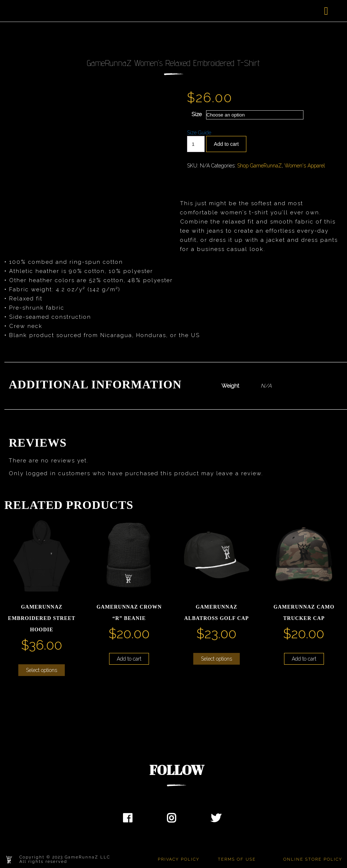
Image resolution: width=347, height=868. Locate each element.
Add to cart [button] (129, 659)
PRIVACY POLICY (179, 859)
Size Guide (199, 133)
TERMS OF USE (237, 859)
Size (197, 114)
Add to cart (226, 144)
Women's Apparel (305, 166)
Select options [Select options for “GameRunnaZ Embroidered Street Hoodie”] (42, 670)
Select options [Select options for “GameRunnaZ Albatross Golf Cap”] (217, 659)
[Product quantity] (196, 144)
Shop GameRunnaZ (260, 166)
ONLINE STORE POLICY (313, 859)
